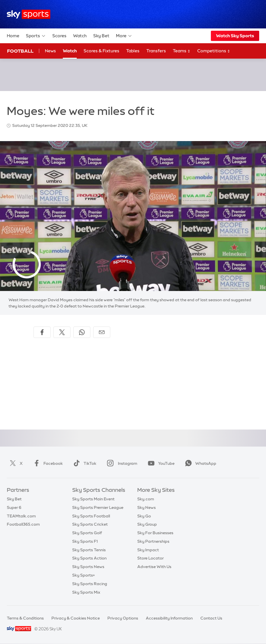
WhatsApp (199, 463)
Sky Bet (101, 36)
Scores (59, 36)
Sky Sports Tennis (89, 550)
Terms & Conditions (25, 618)
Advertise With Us (154, 567)
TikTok (84, 463)
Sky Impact (148, 550)
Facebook (47, 463)
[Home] (29, 14)
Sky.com (146, 499)
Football (20, 51)
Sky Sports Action (89, 558)
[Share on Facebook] (42, 332)
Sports (36, 36)
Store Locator (150, 558)
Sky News (146, 507)
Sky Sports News (88, 567)
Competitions (214, 51)
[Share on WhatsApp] (82, 332)
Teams (182, 51)
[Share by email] (102, 332)
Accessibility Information (169, 618)
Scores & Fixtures (101, 51)
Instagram (121, 463)
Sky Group (147, 524)
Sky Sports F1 (85, 541)
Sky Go (144, 516)
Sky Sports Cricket (90, 524)
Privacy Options (123, 618)
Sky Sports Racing (90, 584)
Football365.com (23, 524)
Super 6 (14, 507)
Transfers (156, 51)
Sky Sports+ (84, 575)
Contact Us (211, 618)
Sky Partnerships (153, 541)
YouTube (160, 463)
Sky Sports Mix (86, 592)
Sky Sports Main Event (93, 499)
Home (13, 36)
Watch (80, 36)
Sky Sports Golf (87, 533)
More (124, 36)
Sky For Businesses (155, 533)
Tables (133, 51)
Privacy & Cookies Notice (76, 618)
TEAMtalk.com (21, 516)
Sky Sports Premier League (98, 507)
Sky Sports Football (91, 516)
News (50, 51)
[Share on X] (62, 332)
